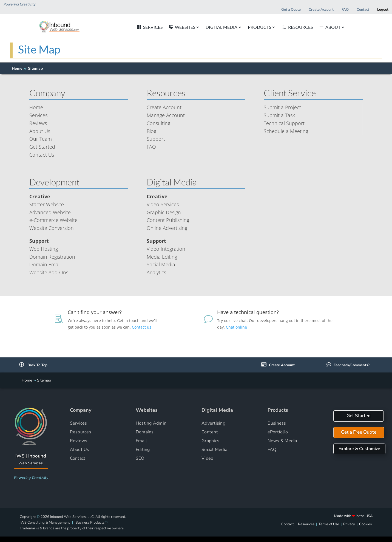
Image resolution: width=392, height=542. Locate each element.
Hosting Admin (151, 423)
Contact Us (42, 155)
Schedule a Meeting (286, 131)
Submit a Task (279, 115)
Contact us (142, 327)
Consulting (158, 123)
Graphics (210, 441)
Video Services (163, 204)
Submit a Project (282, 107)
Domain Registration (52, 257)
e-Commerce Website (53, 220)
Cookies (365, 524)
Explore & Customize (359, 449)
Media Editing (162, 257)
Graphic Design (164, 212)
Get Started (42, 147)
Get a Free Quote (359, 432)
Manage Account (166, 115)
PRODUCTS (285, 27)
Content (210, 432)
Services (38, 115)
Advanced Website (50, 212)
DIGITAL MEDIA (247, 27)
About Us (40, 131)
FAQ (151, 147)
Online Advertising (167, 228)
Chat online (237, 327)
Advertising (213, 423)
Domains (145, 432)
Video (207, 458)
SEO (140, 458)
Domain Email (45, 264)
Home (17, 68)
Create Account (164, 107)
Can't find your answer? (95, 312)
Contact (78, 458)
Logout (383, 10)
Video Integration (166, 249)
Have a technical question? (248, 312)
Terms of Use (329, 524)
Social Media (161, 264)
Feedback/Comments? (352, 365)
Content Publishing (168, 220)
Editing (143, 450)
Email (141, 441)
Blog (151, 131)
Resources (81, 432)
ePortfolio (278, 432)
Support (156, 139)
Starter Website (47, 204)
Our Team (41, 139)
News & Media (282, 441)
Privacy (349, 524)
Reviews (38, 123)
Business (277, 423)
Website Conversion (52, 228)
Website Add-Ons (49, 272)
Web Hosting (44, 249)
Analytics (156, 272)
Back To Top (33, 365)
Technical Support (284, 123)
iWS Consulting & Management (45, 523)
